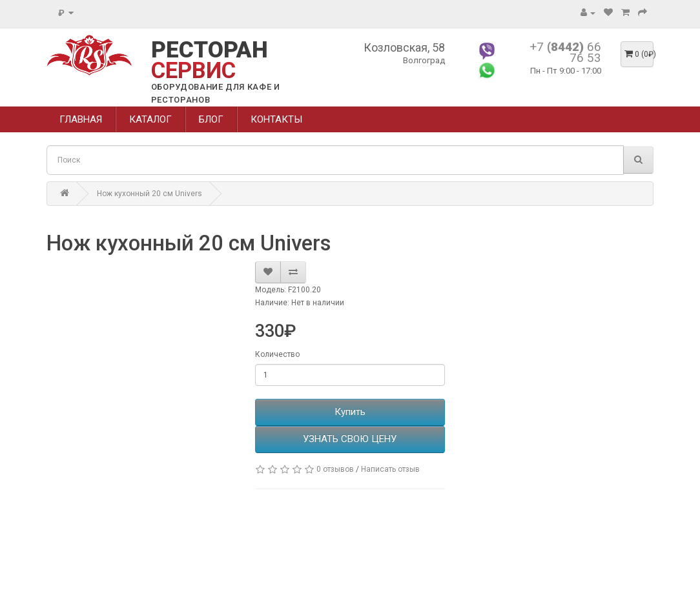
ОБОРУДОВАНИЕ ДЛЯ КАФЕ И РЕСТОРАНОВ (216, 93)
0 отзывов (335, 469)
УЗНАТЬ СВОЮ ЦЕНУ (350, 439)
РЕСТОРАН (210, 60)
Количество (277, 354)
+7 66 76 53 (565, 52)
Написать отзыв (390, 469)
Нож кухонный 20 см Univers (149, 194)
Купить (350, 412)
